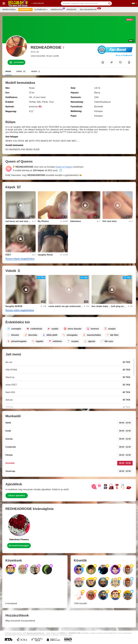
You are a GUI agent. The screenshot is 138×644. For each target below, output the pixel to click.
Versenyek (71, 10)
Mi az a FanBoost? (124, 55)
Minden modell (9, 10)
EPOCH (63, 633)
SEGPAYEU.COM (75, 633)
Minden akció (58, 9)
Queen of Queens (64, 167)
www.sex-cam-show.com (35, 633)
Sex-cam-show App (89, 9)
